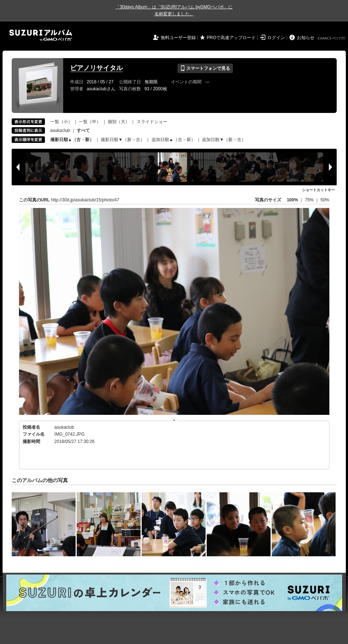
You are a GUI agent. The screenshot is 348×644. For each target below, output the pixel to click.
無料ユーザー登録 (178, 38)
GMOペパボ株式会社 (332, 38)
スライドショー (152, 122)
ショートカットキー (318, 190)
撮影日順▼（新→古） (123, 140)
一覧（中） (90, 122)
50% (325, 200)
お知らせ (306, 38)
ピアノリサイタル (96, 68)
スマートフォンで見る (205, 68)
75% (310, 200)
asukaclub (60, 130)
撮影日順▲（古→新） (72, 140)
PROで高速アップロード (231, 38)
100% (292, 200)
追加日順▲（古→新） (173, 140)
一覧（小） (61, 122)
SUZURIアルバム (41, 35)
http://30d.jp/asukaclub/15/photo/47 (85, 200)
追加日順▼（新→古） (224, 140)
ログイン (276, 38)
